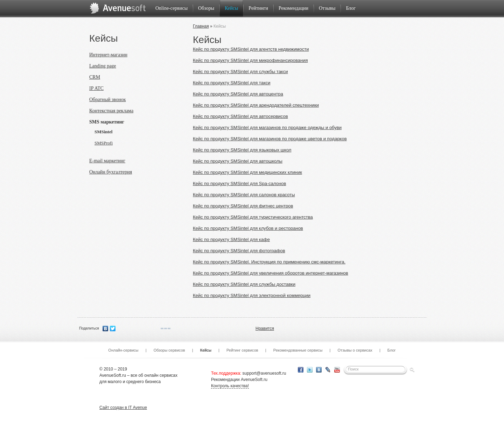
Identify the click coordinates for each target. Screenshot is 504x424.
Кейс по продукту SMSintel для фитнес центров (243, 206)
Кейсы (231, 8)
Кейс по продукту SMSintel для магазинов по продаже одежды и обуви (267, 128)
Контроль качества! (230, 386)
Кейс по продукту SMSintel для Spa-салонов (239, 183)
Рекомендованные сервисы (298, 350)
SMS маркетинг (107, 122)
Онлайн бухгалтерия (111, 172)
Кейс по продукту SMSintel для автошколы (238, 161)
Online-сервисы (171, 8)
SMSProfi (104, 143)
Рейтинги (258, 8)
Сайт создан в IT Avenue (123, 408)
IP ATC (96, 88)
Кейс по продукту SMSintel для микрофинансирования (250, 60)
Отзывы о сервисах (355, 350)
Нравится (265, 328)
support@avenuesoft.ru (264, 373)
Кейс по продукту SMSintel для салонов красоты (244, 195)
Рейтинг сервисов (242, 350)
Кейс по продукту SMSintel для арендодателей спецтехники (256, 105)
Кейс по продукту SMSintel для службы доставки (244, 284)
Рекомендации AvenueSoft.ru (239, 380)
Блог (351, 8)
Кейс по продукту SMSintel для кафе (231, 239)
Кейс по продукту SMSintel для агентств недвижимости (251, 49)
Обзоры (206, 8)
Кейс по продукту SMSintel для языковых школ (242, 150)
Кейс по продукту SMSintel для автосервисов (240, 116)
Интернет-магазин (108, 55)
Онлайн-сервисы (123, 350)
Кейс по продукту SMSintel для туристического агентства (253, 217)
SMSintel (103, 132)
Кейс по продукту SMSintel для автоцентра (238, 94)
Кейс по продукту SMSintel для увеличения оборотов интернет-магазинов (271, 273)
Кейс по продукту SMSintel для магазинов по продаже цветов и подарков (270, 139)
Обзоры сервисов (169, 350)
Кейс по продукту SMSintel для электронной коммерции (252, 295)
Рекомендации (293, 8)
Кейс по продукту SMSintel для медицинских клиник (247, 172)
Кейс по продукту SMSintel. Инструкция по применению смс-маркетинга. (269, 262)
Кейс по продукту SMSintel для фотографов (239, 251)
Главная (201, 26)
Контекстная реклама (111, 111)
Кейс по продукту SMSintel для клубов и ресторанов (248, 228)
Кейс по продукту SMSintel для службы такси (240, 72)
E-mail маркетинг (107, 161)
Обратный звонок (107, 100)
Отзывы (327, 8)
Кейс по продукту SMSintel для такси (232, 83)
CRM (95, 77)
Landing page (103, 66)
